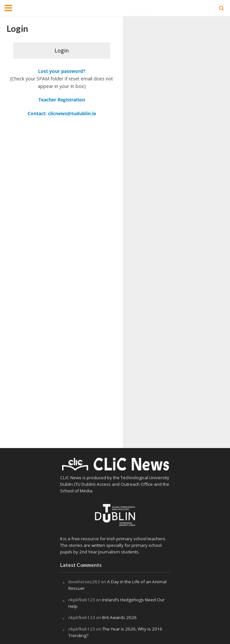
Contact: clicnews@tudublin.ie (62, 113)
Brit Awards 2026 (120, 617)
